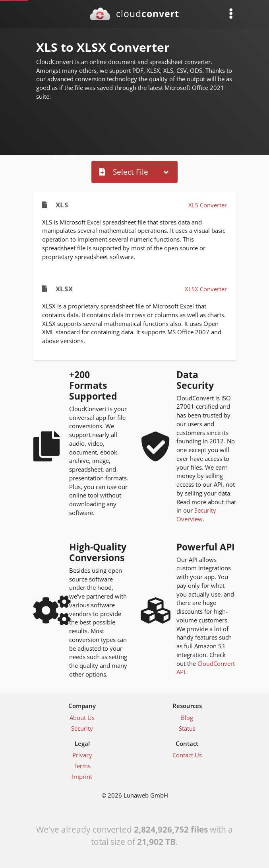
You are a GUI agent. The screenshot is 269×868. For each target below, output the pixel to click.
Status (187, 728)
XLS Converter (208, 205)
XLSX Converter (206, 289)
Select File (124, 172)
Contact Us (187, 755)
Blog (187, 718)
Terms (82, 766)
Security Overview (196, 515)
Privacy (82, 755)
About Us (82, 718)
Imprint (82, 776)
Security (82, 728)
